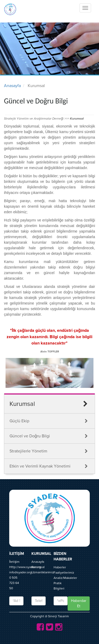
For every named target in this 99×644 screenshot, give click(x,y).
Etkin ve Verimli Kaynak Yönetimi (40, 466)
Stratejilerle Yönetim (28, 451)
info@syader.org (20, 572)
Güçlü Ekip (19, 421)
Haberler (60, 567)
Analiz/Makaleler (65, 578)
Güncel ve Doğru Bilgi (30, 436)
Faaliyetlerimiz (64, 573)
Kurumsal (38, 567)
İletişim (14, 562)
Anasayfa (12, 86)
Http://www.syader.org (25, 567)
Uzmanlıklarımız (43, 572)
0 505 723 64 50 (14, 583)
